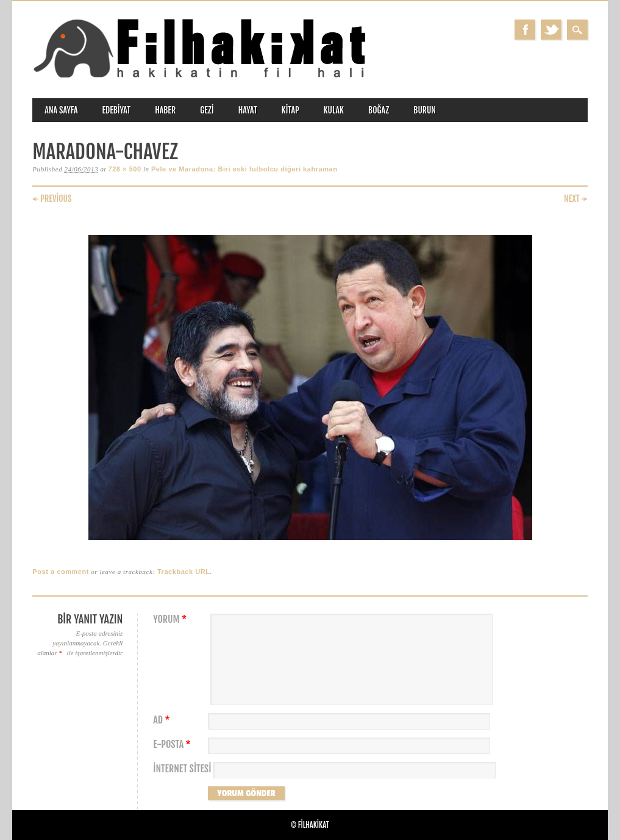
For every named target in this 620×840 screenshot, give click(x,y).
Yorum (171, 619)
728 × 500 (124, 169)
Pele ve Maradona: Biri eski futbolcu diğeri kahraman (244, 169)
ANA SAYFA (61, 110)
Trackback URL (184, 572)
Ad (163, 720)
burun (425, 110)
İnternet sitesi (182, 769)
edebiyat (116, 110)
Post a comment (61, 572)
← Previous (52, 199)
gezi (207, 110)
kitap (290, 110)
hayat (248, 110)
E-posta (173, 745)
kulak (334, 110)
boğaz (379, 110)
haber (165, 110)
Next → (576, 199)
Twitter (551, 30)
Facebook (525, 30)
